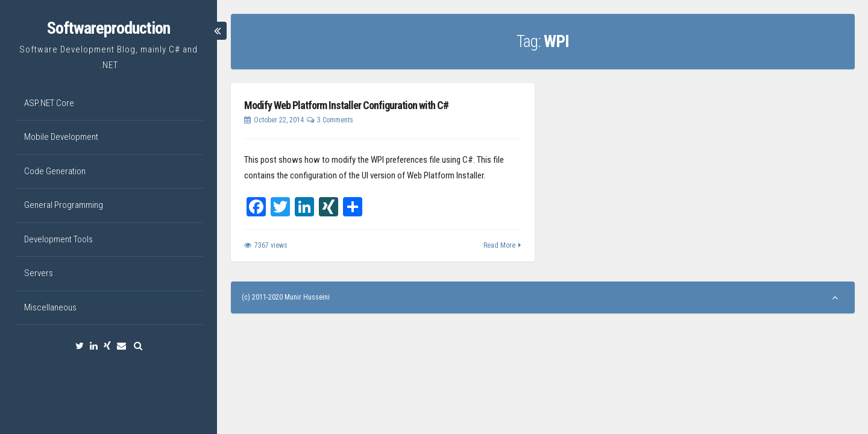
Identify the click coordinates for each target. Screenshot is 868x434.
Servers (39, 273)
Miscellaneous (50, 307)
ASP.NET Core (49, 103)
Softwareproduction (108, 28)
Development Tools (58, 239)
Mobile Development (61, 137)
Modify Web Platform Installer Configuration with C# (346, 105)
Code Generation (55, 171)
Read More (499, 245)
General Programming (64, 205)
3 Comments (335, 120)
